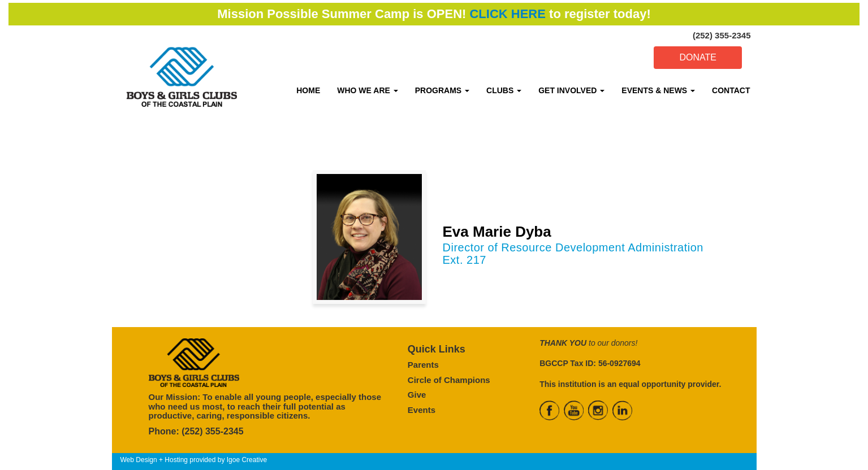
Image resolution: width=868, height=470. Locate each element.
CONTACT (731, 90)
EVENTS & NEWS (658, 90)
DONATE (698, 57)
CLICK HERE (507, 14)
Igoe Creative (247, 460)
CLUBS (504, 90)
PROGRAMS (442, 90)
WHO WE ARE (367, 90)
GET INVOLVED (571, 90)
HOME (308, 90)
